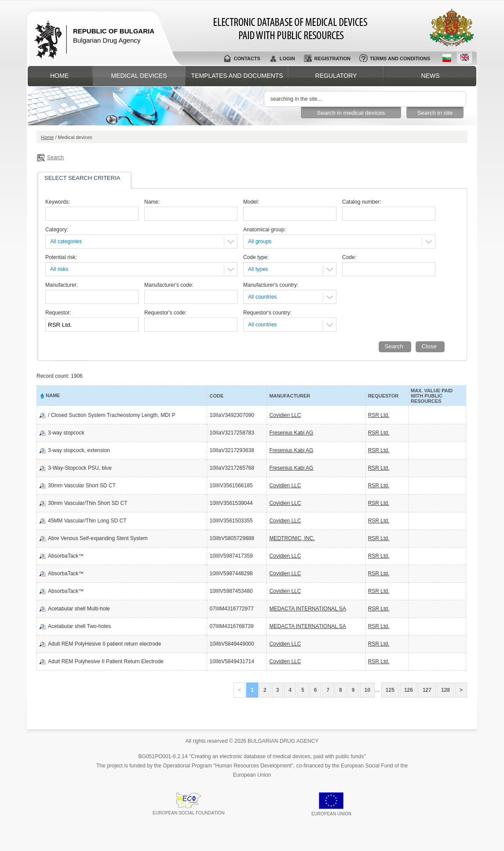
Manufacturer (290, 396)
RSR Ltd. (379, 415)
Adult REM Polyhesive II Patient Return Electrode (106, 661)
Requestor (383, 396)
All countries (262, 297)
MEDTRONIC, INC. (292, 538)
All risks (59, 269)
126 (409, 690)
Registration (332, 58)
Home (59, 76)
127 (427, 690)
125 (390, 690)
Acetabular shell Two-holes (79, 626)
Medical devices (139, 76)
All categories (66, 241)
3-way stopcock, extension (79, 450)
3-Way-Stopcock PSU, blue (80, 468)
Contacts (247, 58)
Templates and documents (237, 76)
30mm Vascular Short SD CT (82, 486)
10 (367, 690)
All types (258, 269)
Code (216, 396)
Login (287, 58)
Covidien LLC (285, 415)
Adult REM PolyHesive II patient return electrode (104, 644)
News (431, 76)
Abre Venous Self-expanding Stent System (98, 538)
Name (53, 395)
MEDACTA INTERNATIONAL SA (307, 609)
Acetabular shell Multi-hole (79, 609)
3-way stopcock (66, 433)
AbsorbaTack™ (66, 556)
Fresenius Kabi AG (291, 433)
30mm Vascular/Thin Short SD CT (88, 503)
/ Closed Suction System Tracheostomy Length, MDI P (111, 415)
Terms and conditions (400, 58)
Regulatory (336, 76)
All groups (260, 241)
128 (446, 690)
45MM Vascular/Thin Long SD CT (87, 521)
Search (55, 157)
